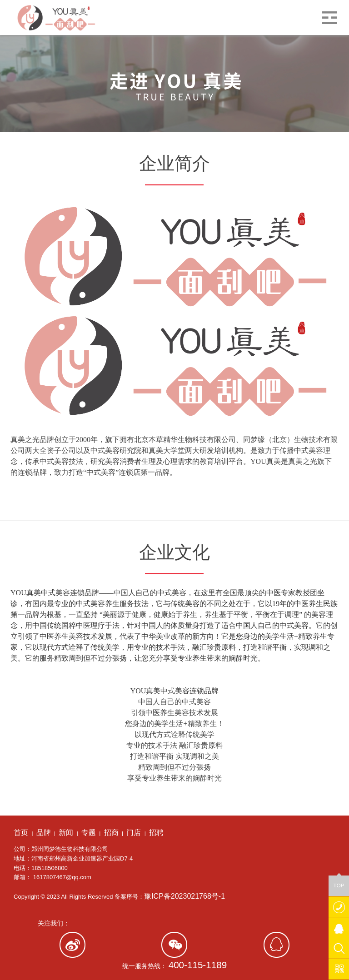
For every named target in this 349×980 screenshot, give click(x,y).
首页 (21, 833)
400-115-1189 (198, 965)
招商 (111, 833)
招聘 (156, 833)
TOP (339, 882)
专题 (89, 833)
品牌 (44, 833)
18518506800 (50, 868)
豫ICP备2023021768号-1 (184, 896)
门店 (134, 833)
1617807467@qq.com (62, 877)
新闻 (66, 833)
